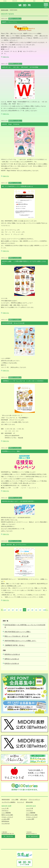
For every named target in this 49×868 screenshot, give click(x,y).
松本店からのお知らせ (12, 663)
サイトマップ (21, 802)
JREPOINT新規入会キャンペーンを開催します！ (20, 641)
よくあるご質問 (6, 819)
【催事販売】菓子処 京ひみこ (15, 645)
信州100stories (5, 821)
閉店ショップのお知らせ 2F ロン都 (16, 636)
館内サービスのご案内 (7, 815)
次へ (46, 610)
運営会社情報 (29, 802)
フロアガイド (5, 810)
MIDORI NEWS (6, 799)
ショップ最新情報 (6, 813)
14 (9, 610)
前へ (3, 610)
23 (44, 610)
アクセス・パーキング (7, 817)
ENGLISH (15, 1)
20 (32, 610)
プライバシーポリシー (34, 799)
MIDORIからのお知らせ (12, 654)
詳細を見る (6, 57)
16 (17, 610)
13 (5, 610)
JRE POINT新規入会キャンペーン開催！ (18, 632)
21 (36, 610)
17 (21, 610)
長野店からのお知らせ (12, 659)
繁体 (34, 1)
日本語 (5, 1)
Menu (46, 7)
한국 (24, 1)
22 (40, 610)
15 (13, 610)
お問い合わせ (23, 799)
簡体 (44, 1)
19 (28, 610)
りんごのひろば (6, 823)
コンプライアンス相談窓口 (9, 802)
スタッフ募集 (15, 799)
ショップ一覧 (5, 808)
